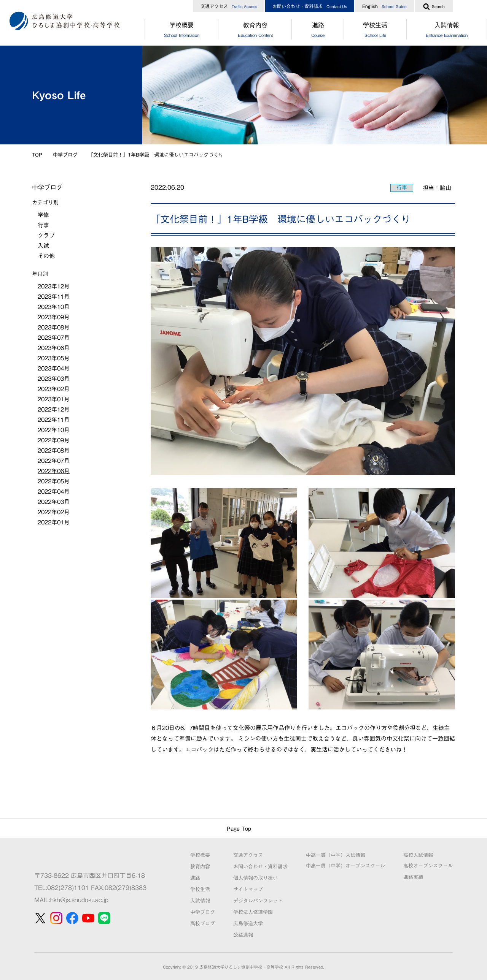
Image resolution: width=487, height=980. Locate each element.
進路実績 (413, 877)
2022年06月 (54, 471)
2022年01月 (54, 522)
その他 (46, 256)
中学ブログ (65, 155)
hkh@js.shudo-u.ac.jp (79, 900)
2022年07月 (54, 461)
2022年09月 (54, 440)
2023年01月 (54, 399)
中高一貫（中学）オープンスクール (345, 866)
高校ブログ (203, 924)
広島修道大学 (248, 924)
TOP (37, 155)
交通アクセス (229, 6)
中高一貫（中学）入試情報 (336, 855)
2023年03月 (54, 379)
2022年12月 (54, 409)
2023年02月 (54, 389)
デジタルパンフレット (258, 901)
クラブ (46, 235)
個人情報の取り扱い (255, 878)
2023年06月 (54, 348)
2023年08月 (54, 327)
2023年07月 (54, 338)
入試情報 (200, 901)
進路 (318, 31)
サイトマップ (248, 889)
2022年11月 (54, 420)
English (384, 6)
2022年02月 (54, 512)
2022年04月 (54, 492)
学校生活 (375, 31)
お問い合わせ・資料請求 (310, 6)
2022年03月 (54, 502)
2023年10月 (54, 307)
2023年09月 (54, 317)
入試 (43, 246)
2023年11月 (54, 297)
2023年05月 (54, 358)
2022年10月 (54, 430)
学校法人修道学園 (253, 912)
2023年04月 (54, 368)
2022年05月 (54, 481)
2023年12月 (54, 286)
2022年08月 (54, 450)
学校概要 (181, 31)
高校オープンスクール (428, 866)
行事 (402, 188)
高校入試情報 (418, 855)
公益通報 (243, 935)
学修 (43, 215)
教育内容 (255, 31)
